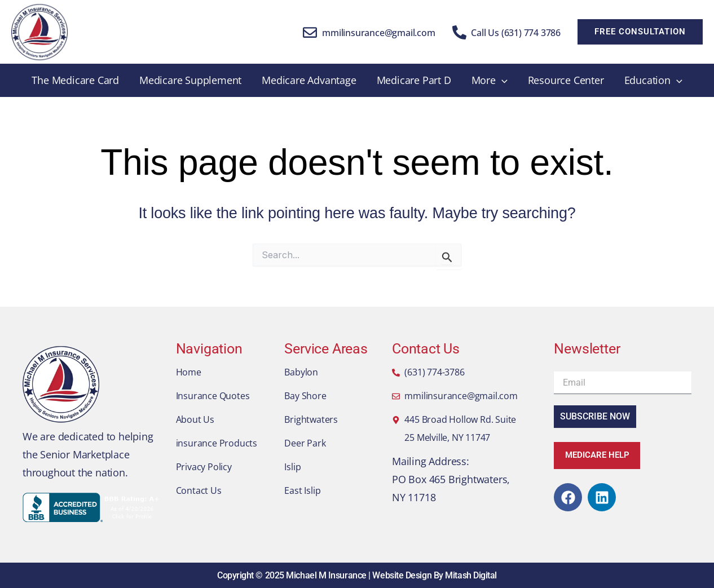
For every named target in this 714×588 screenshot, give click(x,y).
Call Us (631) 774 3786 (516, 33)
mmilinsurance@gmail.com (378, 33)
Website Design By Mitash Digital (435, 575)
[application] (502, 80)
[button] (640, 32)
